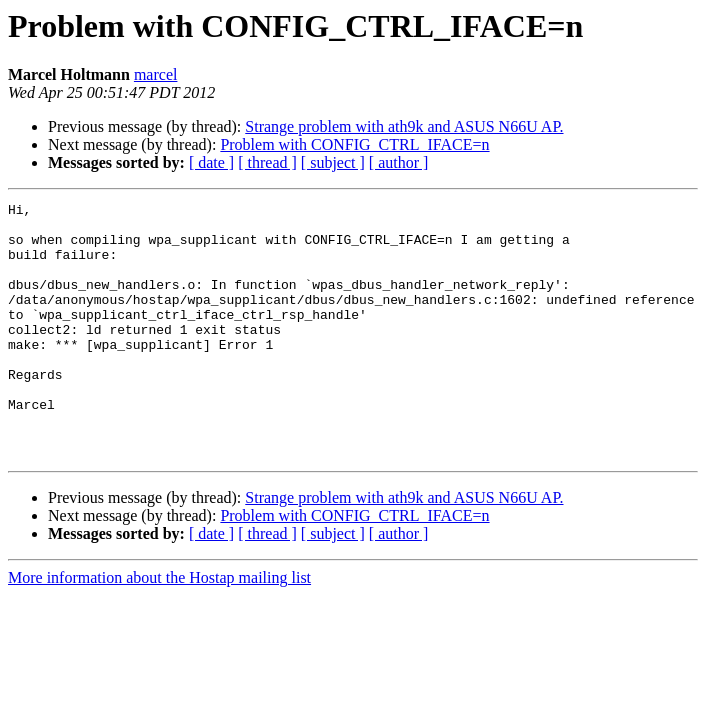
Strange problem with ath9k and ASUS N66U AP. (404, 126)
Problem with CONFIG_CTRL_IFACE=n (354, 144)
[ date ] (211, 162)
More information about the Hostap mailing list (159, 628)
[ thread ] (267, 162)
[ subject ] (333, 162)
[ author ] (399, 162)
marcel (156, 74)
